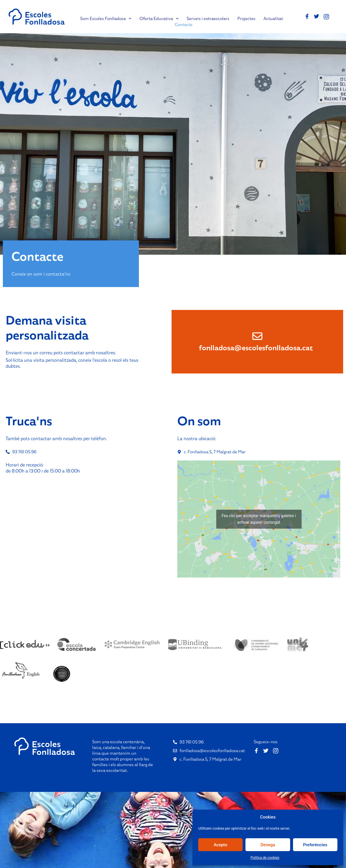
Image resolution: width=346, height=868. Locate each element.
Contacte (184, 24)
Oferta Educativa (159, 18)
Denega (268, 845)
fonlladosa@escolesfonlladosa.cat (256, 348)
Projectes (246, 18)
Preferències (315, 845)
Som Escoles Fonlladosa (106, 18)
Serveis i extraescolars (208, 18)
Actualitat (273, 18)
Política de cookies (265, 858)
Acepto (221, 845)
